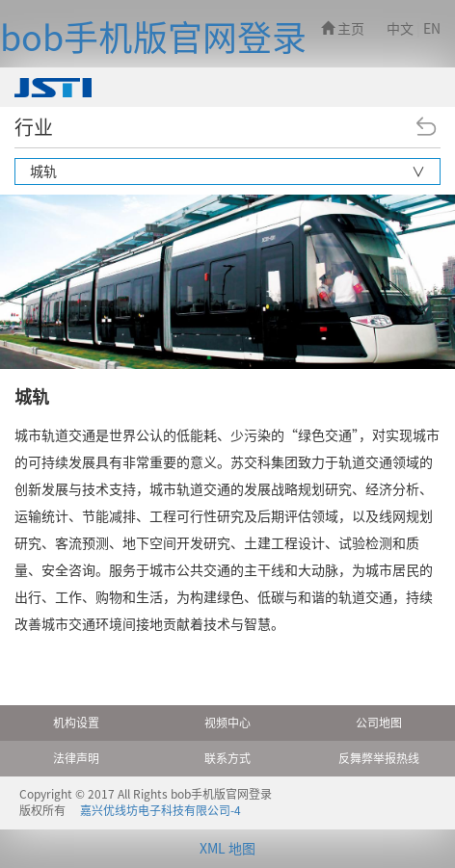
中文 (400, 29)
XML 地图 (227, 849)
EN (432, 29)
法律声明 (76, 758)
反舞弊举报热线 (379, 758)
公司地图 (379, 723)
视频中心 (227, 723)
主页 (343, 29)
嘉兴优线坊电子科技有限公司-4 (161, 810)
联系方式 (227, 758)
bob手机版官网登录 (153, 38)
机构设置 (76, 723)
